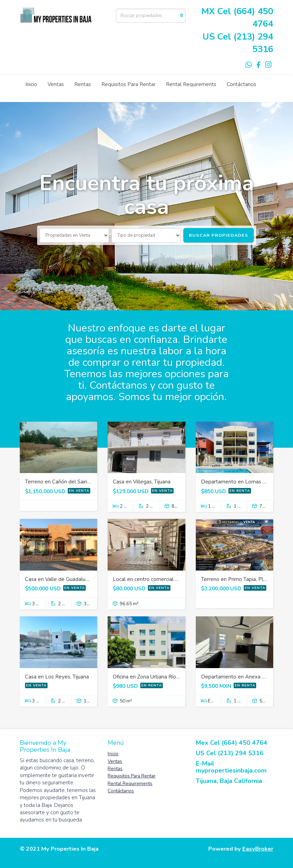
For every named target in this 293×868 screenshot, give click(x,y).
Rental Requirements (191, 84)
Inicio (31, 84)
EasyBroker (258, 849)
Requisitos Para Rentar (128, 84)
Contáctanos (241, 84)
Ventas (56, 84)
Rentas (83, 84)
